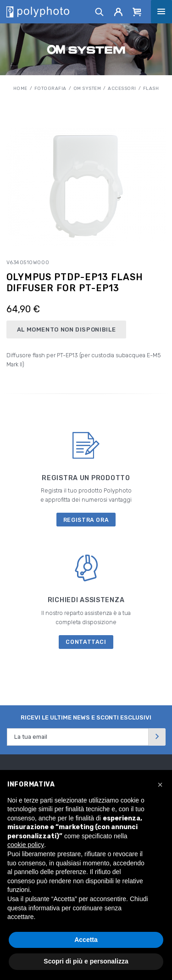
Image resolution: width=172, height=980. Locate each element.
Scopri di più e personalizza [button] (86, 961)
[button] (160, 785)
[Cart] (137, 11)
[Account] (119, 11)
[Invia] (157, 737)
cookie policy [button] (26, 845)
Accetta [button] (86, 940)
